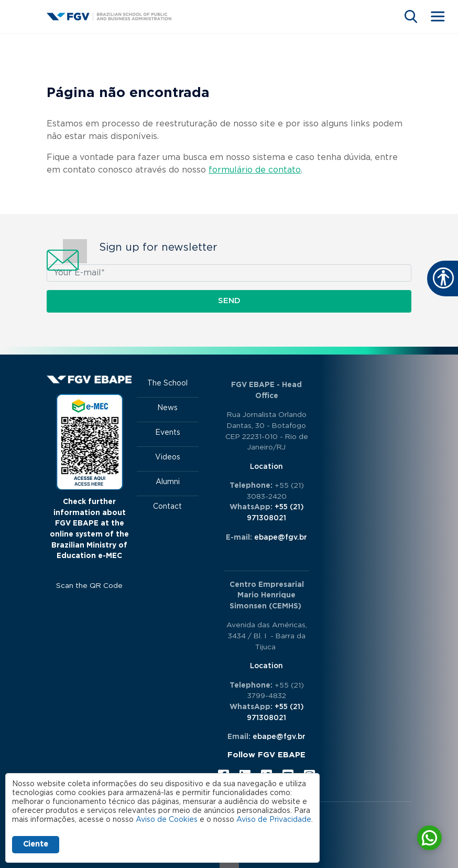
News (167, 408)
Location (266, 467)
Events (168, 433)
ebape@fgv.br (281, 538)
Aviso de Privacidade (274, 820)
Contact (167, 507)
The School (167, 383)
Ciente (36, 844)
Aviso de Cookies (167, 820)
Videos (168, 457)
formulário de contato (255, 170)
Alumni (168, 482)
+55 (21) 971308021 (275, 513)
